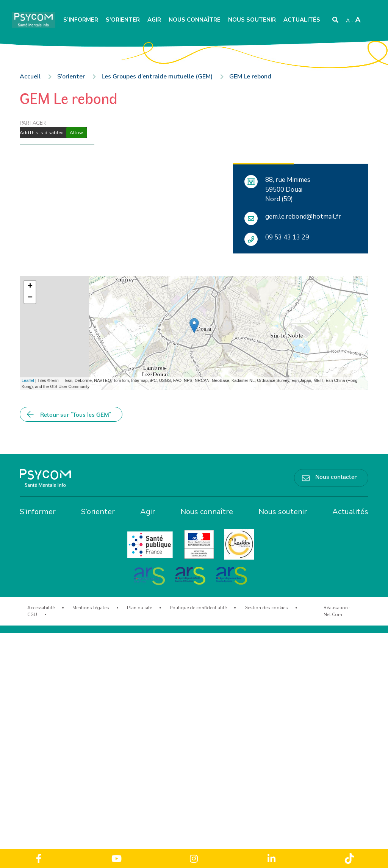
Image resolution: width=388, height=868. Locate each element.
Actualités (302, 20)
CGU (32, 615)
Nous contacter (336, 476)
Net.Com (333, 615)
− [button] (30, 298)
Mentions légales (91, 608)
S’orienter (123, 20)
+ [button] (30, 286)
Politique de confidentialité (198, 608)
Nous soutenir (252, 20)
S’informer (81, 20)
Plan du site (139, 608)
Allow (76, 133)
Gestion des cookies (266, 608)
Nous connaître (195, 20)
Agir (154, 20)
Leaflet (28, 380)
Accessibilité (41, 608)
